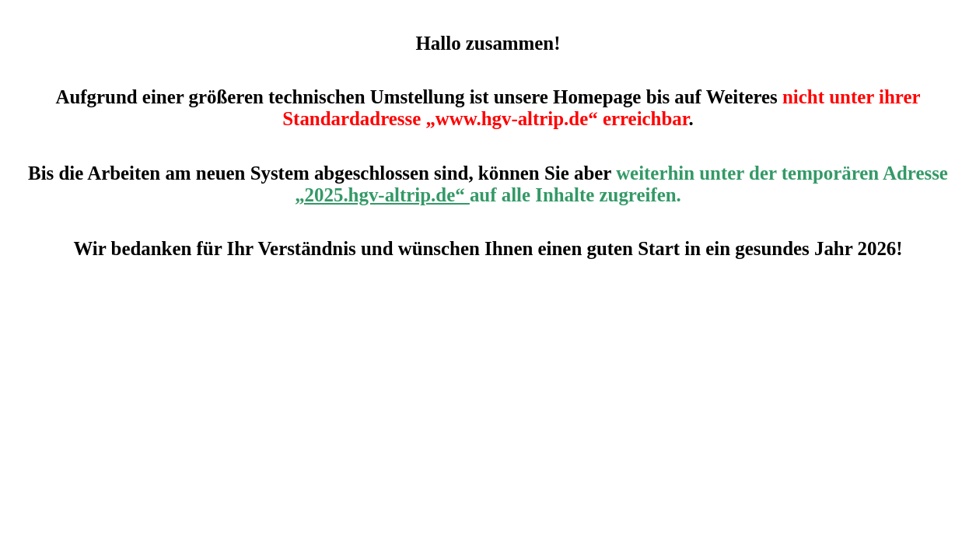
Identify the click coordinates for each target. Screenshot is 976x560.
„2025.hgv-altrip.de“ (382, 195)
